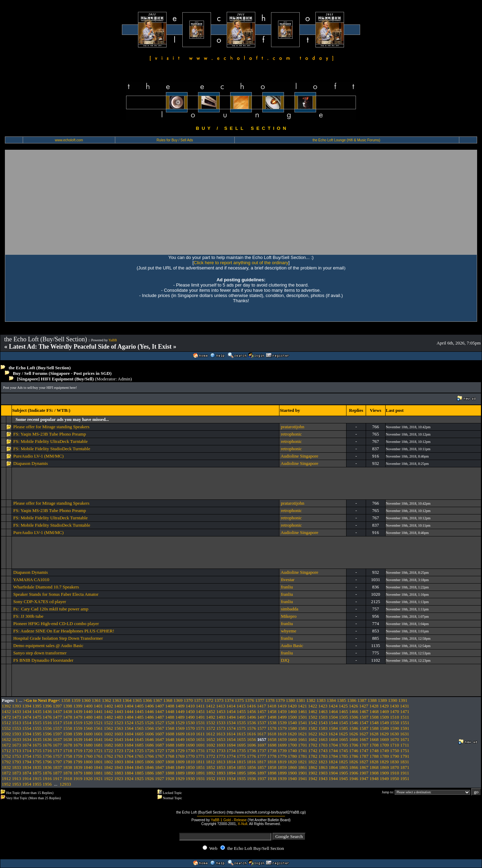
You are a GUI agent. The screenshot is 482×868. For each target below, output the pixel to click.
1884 (129, 773)
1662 (313, 739)
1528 (170, 723)
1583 (323, 728)
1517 (57, 723)
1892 (211, 773)
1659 (282, 739)
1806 (149, 762)
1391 (403, 700)
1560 (88, 728)
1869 (384, 767)
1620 (292, 734)
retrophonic (291, 434)
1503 (323, 717)
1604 (129, 734)
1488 (170, 717)
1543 (323, 723)
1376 (250, 700)
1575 (241, 728)
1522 (109, 723)
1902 (313, 773)
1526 (149, 723)
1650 (190, 739)
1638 (68, 739)
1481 (98, 717)
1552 (6, 728)
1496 (251, 717)
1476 (47, 717)
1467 (364, 711)
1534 (231, 723)
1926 (149, 778)
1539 (282, 723)
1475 (37, 717)
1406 (149, 706)
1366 (147, 700)
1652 (211, 739)
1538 (272, 723)
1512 (6, 723)
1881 (98, 773)
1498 (272, 717)
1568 (170, 728)
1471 (405, 711)
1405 (139, 706)
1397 (57, 706)
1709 (384, 745)
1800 (88, 762)
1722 (109, 751)
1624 (333, 734)
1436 (47, 711)
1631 (404, 734)
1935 (241, 778)
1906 (354, 773)
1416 (251, 706)
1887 (160, 773)
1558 (68, 728)
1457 (262, 711)
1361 (96, 700)
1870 (395, 767)
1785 (343, 756)
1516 (47, 723)
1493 (221, 717)
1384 (331, 700)
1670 (395, 739)
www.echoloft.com (69, 140)
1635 (37, 739)
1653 (221, 739)
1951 (405, 778)
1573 (221, 728)
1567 (160, 728)
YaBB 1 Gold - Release (229, 820)
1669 (384, 739)
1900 (292, 773)
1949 (384, 778)
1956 (47, 784)
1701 (302, 745)
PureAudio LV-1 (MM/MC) (38, 456)
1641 (98, 739)
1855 (241, 767)
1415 (241, 706)
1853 (221, 767)
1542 (313, 723)
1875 (37, 773)
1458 (272, 711)
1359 (76, 700)
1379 (280, 700)
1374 (229, 700)
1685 (139, 745)
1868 (374, 767)
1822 (313, 762)
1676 (47, 745)
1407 (160, 706)
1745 (343, 751)
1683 (119, 745)
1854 (231, 767)
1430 (394, 706)
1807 (160, 762)
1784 (333, 756)
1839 (78, 767)
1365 (137, 700)
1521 (98, 723)
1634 (27, 739)
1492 (211, 717)
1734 (231, 751)
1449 (180, 711)
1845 (139, 767)
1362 (107, 700)
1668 (374, 739)
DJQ (285, 660)
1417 (262, 706)
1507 (364, 717)
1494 (231, 717)
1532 (211, 723)
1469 (384, 711)
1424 (333, 706)
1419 (282, 706)
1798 (68, 762)
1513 (16, 723)
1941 (302, 778)
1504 (333, 717)
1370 (188, 700)
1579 (282, 728)
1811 (200, 762)
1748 (374, 751)
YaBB (113, 340)
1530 (190, 723)
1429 (384, 706)
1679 (78, 745)
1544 (333, 723)
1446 (149, 711)
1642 (109, 739)
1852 (211, 767)
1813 (221, 762)
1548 (374, 723)
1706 (354, 745)
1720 (88, 751)
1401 (98, 706)
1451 (200, 711)
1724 (129, 751)
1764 (129, 756)
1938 (272, 778)
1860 (292, 767)
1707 (364, 745)
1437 (57, 711)
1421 (302, 706)
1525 (139, 723)
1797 (57, 762)
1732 (211, 751)
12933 (65, 784)
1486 (149, 717)
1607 (160, 734)
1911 (405, 773)
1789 (384, 756)
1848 (170, 767)
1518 (68, 723)
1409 (180, 706)
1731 (200, 751)
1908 (374, 773)
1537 (262, 723)
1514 (27, 723)
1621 (302, 734)
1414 (231, 706)
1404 (129, 706)
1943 (323, 778)
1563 (119, 728)
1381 (301, 700)
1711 (405, 745)
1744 (333, 751)
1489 (180, 717)
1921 (98, 778)
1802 (109, 762)
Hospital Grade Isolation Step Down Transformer (58, 638)
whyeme (289, 631)
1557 (57, 728)
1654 (231, 739)
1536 (251, 723)
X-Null (243, 824)
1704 (333, 745)
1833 (16, 767)
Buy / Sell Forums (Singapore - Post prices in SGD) (62, 373)
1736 (251, 751)
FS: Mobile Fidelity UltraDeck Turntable (50, 441)
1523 (119, 723)
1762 (109, 756)
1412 (211, 706)
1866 (354, 767)
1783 (323, 756)
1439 (78, 711)
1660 (292, 739)
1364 (127, 700)
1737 (262, 751)
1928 (170, 778)
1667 (364, 739)
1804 (129, 762)
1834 (27, 767)
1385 (342, 700)
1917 (57, 778)
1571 (200, 728)
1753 (16, 756)
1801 (98, 762)
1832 (6, 767)
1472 (6, 717)
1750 (395, 751)
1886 (149, 773)
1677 (57, 745)
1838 (68, 767)
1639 (78, 739)
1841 (98, 767)
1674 (27, 745)
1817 (262, 762)
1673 (16, 745)
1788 (374, 756)
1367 (158, 700)
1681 (98, 745)
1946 (354, 778)
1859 (282, 767)
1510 (395, 717)
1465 (343, 711)
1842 (109, 767)
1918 (68, 778)
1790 (395, 756)
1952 (6, 784)
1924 (129, 778)
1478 (68, 717)
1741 (302, 751)
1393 (16, 706)
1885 (139, 773)
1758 (68, 756)
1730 (190, 751)
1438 (68, 711)
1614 (231, 734)
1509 (384, 717)
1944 (333, 778)
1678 (68, 745)
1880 (88, 773)
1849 (180, 767)
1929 (180, 778)
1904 (333, 773)
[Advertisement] (241, 202)
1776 (251, 756)
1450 (190, 711)
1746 (354, 751)
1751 (405, 751)
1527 (160, 723)
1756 (47, 756)
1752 (6, 756)
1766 (149, 756)
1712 (6, 751)
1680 (88, 745)
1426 (353, 706)
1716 (47, 751)
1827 (364, 762)
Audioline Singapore (299, 456)
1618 (272, 734)
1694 (231, 745)
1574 (231, 728)
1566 (149, 728)
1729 (180, 751)
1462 (313, 711)
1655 (241, 739)
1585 (343, 728)
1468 (374, 711)
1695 (241, 745)
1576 (251, 728)
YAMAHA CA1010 (31, 580)
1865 (343, 767)
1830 (394, 762)
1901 (302, 773)
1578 (272, 728)
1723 (119, 751)
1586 (354, 728)
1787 (364, 756)
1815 (241, 762)
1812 (211, 762)
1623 (323, 734)
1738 (272, 751)
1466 (354, 711)
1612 (211, 734)
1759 (78, 756)
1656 (251, 739)
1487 (160, 717)
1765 (139, 756)
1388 (372, 700)
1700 (292, 745)
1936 (251, 778)
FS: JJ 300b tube (28, 616)
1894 (231, 773)
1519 (78, 723)
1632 (6, 739)
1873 (16, 773)
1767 (160, 756)
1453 (221, 711)
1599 (78, 734)
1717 (57, 751)
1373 (219, 700)
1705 (343, 745)
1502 (313, 717)
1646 (149, 739)
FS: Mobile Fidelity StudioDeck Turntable (52, 449)
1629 (384, 734)
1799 (78, 762)
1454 (231, 711)
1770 (190, 756)
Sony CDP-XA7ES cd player (40, 602)
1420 (292, 706)
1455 (241, 711)
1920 (88, 778)
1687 (160, 745)
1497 (262, 717)
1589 (384, 728)
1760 (88, 756)
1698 (272, 745)
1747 (364, 751)
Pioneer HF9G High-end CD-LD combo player (56, 624)
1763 (119, 756)
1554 (27, 728)
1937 (262, 778)
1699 (282, 745)
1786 (354, 756)
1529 (180, 723)
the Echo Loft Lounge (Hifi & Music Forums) (346, 140)
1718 (68, 751)
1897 (262, 773)
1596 (47, 734)
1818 (272, 762)
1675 (37, 745)
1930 (190, 778)
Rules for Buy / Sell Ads (175, 140)
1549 (384, 723)
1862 (313, 767)
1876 (47, 773)
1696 (251, 745)
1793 (16, 762)
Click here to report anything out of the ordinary (241, 263)
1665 (343, 739)
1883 (119, 773)
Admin (124, 379)
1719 (78, 751)
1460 (292, 711)
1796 (47, 762)
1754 (27, 756)
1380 (291, 700)
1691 (200, 745)
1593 (16, 734)
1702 (313, 745)
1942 (313, 778)
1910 (395, 773)
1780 (292, 756)
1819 (282, 762)
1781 (302, 756)
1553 (16, 728)
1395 (37, 706)
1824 (333, 762)
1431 (404, 706)
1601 (98, 734)
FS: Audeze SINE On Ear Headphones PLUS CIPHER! (64, 631)
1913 (16, 778)
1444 (129, 711)
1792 (6, 762)
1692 (211, 745)
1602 (109, 734)
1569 (180, 728)
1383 (321, 700)
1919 (78, 778)
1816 (251, 762)
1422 (313, 706)
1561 (98, 728)
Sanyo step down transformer (40, 653)
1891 (200, 773)
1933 (221, 778)
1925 (139, 778)
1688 (170, 745)
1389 (382, 700)
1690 (190, 745)
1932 (211, 778)
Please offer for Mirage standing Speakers (51, 427)
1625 (343, 734)
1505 (343, 717)
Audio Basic (292, 646)
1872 (6, 773)
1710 (395, 745)
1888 (170, 773)
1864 (333, 767)
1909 (384, 773)
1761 (98, 756)
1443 (119, 711)
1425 (343, 706)
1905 (343, 773)
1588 (374, 728)
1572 (211, 728)
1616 (251, 734)
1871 (405, 767)
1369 (178, 700)
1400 (88, 706)
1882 (109, 773)
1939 (282, 778)
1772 (211, 756)
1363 (117, 700)
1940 (292, 778)
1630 (394, 734)
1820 (292, 762)
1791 (405, 756)
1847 (160, 767)
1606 (149, 734)
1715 (37, 751)
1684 (129, 745)
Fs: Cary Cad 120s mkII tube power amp (51, 609)
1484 (129, 717)
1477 (57, 717)
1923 (119, 778)
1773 (221, 756)
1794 (27, 762)
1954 (27, 784)
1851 (200, 767)
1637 (57, 739)
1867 (364, 767)
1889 (180, 773)
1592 (6, 734)
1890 (190, 773)
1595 (37, 734)
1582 (313, 728)
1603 (119, 734)
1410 (190, 706)
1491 (200, 717)
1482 (109, 717)
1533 (221, 723)
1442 (109, 711)
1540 (292, 723)
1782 (313, 756)
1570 (190, 728)
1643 (119, 739)
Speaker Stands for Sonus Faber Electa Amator (56, 594)
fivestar (288, 580)
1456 (251, 711)
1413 (221, 706)
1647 (160, 739)
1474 (27, 717)
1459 (282, 711)
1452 (211, 711)
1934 (231, 778)
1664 (333, 739)
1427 (364, 706)
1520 (88, 723)
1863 (323, 767)
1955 (37, 784)
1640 (88, 739)
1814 (231, 762)
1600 (88, 734)
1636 (47, 739)
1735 (241, 751)
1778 (272, 756)
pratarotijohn (293, 427)
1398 (68, 706)
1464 (333, 711)
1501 (302, 717)
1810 (190, 762)
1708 (374, 745)
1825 (343, 762)
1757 (57, 756)
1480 (88, 717)
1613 (221, 734)
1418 (272, 706)
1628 (374, 734)
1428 (374, 706)
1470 (395, 711)
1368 (168, 700)
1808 (170, 762)
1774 (231, 756)
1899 (282, 773)
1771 (200, 756)
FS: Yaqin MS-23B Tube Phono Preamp (50, 434)
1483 (119, 717)
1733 (221, 751)
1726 (149, 751)
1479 (78, 717)
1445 (139, 711)
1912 (6, 778)
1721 (98, 751)
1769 (180, 756)
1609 (180, 734)
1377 (260, 700)
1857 (262, 767)
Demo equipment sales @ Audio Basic (48, 646)
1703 (323, 745)
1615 (241, 734)
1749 (384, 751)
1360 (86, 700)
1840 (88, 767)
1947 (364, 778)
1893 (221, 773)
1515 (37, 723)
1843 (119, 767)
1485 (139, 717)
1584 (333, 728)
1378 (270, 700)
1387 (362, 700)
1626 (353, 734)
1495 (241, 717)
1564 (129, 728)
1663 (323, 739)
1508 (374, 717)
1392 (6, 706)
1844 (129, 767)
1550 (395, 723)
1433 (16, 711)
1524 (129, 723)
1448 (170, 711)
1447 (160, 711)
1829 (384, 762)
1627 (364, 734)
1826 (353, 762)
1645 (139, 739)
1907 (364, 773)
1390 (393, 700)
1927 (160, 778)
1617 (262, 734)
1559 (78, 728)
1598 (68, 734)
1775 (241, 756)
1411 (200, 706)
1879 (78, 773)
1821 (302, 762)
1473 (16, 717)
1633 (16, 739)
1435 (37, 711)
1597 (57, 734)
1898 (272, 773)
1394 (27, 706)
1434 (27, 711)
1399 (78, 706)
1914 (27, 778)
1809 (180, 762)
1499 (282, 717)
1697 (262, 745)
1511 (405, 717)
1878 (68, 773)
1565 (139, 728)
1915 (37, 778)
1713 (16, 751)
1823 (323, 762)
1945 (343, 778)
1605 (139, 734)
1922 (109, 778)
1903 (323, 773)
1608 (170, 734)
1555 (37, 728)
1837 (57, 767)
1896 (251, 773)
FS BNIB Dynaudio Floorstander (43, 660)
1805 (139, 762)
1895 (241, 773)
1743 (323, 751)
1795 (37, 762)
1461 (302, 711)
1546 (354, 723)
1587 (364, 728)
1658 (272, 739)
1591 (405, 728)
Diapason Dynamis (31, 463)
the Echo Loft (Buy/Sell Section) (40, 368)
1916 (47, 778)
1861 (302, 767)
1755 (37, 756)
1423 (323, 706)
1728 (170, 751)
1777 (262, 756)
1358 (66, 700)
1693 (221, 745)
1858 (272, 767)
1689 (180, 745)
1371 (198, 700)
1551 (405, 723)
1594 (27, 734)
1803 (119, 762)
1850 (190, 767)
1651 (200, 739)
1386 (352, 700)
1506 (354, 717)
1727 (160, 751)
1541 (302, 723)
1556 (47, 728)
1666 (354, 739)
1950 (395, 778)
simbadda (290, 609)
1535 (241, 723)
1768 (170, 756)
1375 (239, 700)
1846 (149, 767)
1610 (190, 734)
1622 (313, 734)
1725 (139, 751)
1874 (27, 773)
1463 (323, 711)
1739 (282, 751)
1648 (170, 739)
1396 (47, 706)
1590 (395, 728)
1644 (129, 739)
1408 (170, 706)
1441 (98, 711)
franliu (287, 587)
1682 (109, 745)
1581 (302, 728)
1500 (292, 717)
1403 (119, 706)
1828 (374, 762)
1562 (109, 728)
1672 (6, 745)
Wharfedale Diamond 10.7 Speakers (46, 587)
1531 (200, 723)
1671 (405, 739)
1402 (109, 706)
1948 (374, 778)
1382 (311, 700)
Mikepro (289, 616)
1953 (16, 784)
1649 (180, 739)
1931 (200, 778)
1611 (200, 734)
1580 (292, 728)
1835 (37, 767)
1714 (27, 751)
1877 (57, 773)
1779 (282, 756)
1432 (6, 711)
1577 (262, 728)
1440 (88, 711)
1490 (190, 717)
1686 (149, 745)
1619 (282, 734)
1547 (364, 723)
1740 (292, 751)
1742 (313, 751)
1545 (343, 723)
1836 (47, 767)
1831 (404, 762)
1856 (251, 767)
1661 (302, 739)
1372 (209, 700)
